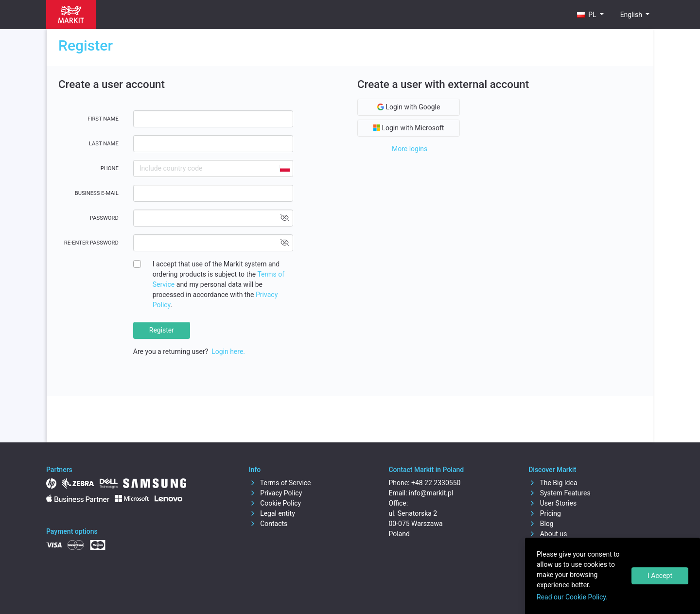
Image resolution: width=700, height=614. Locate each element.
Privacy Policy (276, 493)
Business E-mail (97, 193)
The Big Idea (553, 483)
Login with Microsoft (409, 128)
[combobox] (284, 168)
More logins (410, 149)
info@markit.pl (431, 493)
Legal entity (272, 513)
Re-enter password (91, 243)
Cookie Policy (275, 503)
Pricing (545, 513)
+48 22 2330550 (436, 483)
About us (548, 534)
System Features (560, 493)
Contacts (268, 524)
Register (162, 330)
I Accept (660, 576)
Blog (541, 524)
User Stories (552, 503)
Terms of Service (280, 483)
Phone (110, 168)
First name (103, 119)
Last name (104, 144)
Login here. (228, 351)
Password (104, 218)
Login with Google (409, 107)
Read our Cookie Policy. (572, 597)
